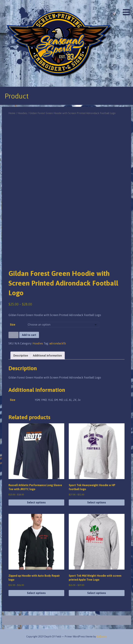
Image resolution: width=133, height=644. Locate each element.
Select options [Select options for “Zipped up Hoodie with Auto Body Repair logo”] (36, 593)
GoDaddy (102, 637)
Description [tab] (21, 355)
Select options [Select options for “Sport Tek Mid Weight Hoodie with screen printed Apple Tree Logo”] (97, 593)
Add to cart (29, 335)
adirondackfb (58, 343)
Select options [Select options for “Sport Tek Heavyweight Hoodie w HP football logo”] (97, 502)
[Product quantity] (14, 335)
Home (12, 113)
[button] (127, 8)
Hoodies (22, 113)
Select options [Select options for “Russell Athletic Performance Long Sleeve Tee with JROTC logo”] (36, 502)
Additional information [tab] (47, 355)
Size (13, 325)
